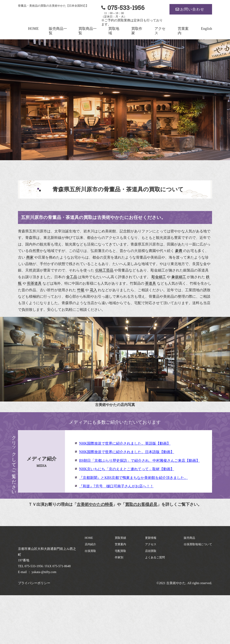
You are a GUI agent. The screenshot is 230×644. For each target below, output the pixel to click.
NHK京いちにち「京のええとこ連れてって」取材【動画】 (127, 469)
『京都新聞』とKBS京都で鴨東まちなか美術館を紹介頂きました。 (133, 478)
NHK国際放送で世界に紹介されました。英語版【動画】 (125, 443)
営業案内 (120, 544)
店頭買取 (151, 551)
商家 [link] (30, 257)
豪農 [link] (179, 251)
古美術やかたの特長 (95, 504)
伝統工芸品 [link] (104, 270)
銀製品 (189, 270)
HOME (33, 29)
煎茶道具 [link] (34, 283)
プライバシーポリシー (34, 583)
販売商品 (189, 538)
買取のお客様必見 (141, 504)
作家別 (119, 557)
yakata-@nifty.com (44, 572)
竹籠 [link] (81, 290)
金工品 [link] (72, 277)
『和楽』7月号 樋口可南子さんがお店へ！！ (116, 486)
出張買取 (90, 551)
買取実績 (120, 538)
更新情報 (151, 538)
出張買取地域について (198, 544)
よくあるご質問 (155, 557)
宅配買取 (120, 551)
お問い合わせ (192, 9)
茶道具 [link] (151, 283)
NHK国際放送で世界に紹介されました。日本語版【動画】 (127, 452)
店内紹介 (90, 544)
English (206, 29)
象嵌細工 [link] (179, 277)
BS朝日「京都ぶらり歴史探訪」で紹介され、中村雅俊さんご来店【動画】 (139, 461)
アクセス (151, 544)
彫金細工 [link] (159, 277)
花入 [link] (93, 290)
